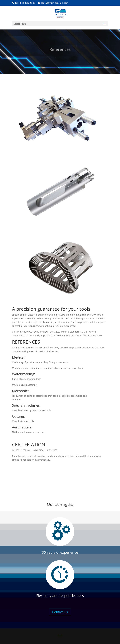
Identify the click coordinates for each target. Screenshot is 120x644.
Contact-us (60, 612)
